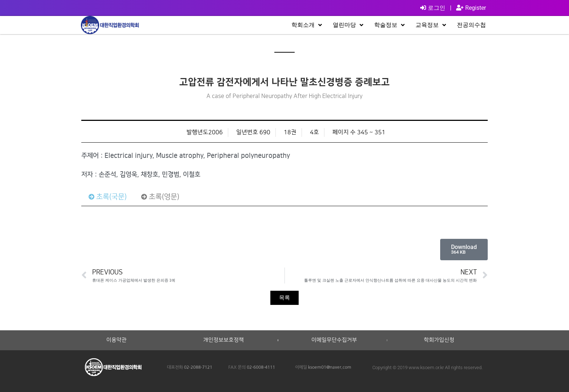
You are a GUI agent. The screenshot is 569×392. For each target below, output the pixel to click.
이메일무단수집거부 (334, 340)
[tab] (108, 197)
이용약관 (116, 340)
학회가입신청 (439, 340)
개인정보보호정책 (224, 340)
